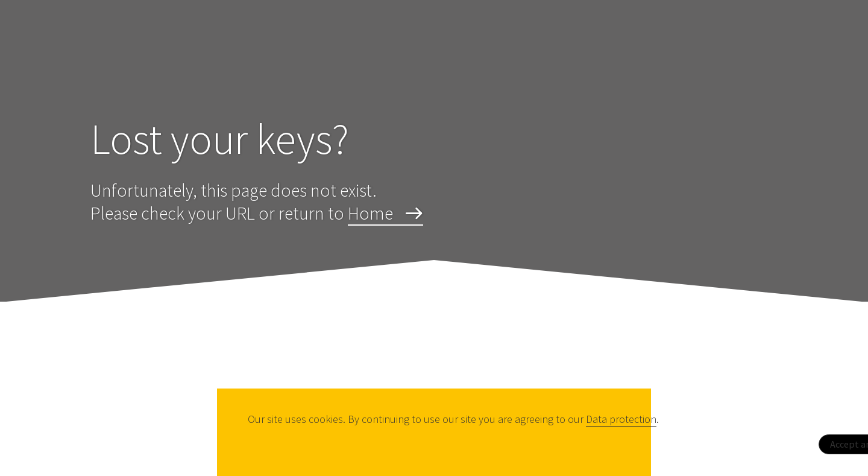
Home (370, 213)
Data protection (621, 419)
